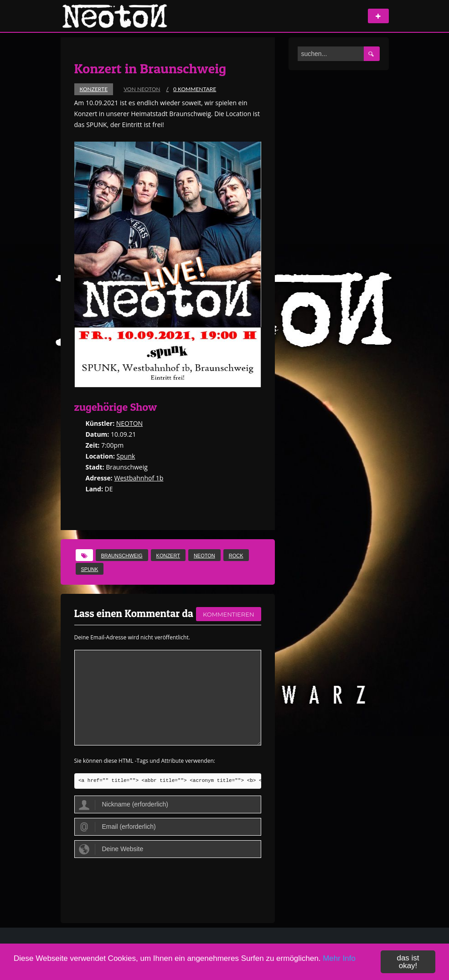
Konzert (168, 556)
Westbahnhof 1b (139, 478)
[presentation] (144, 885)
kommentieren (229, 614)
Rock (236, 556)
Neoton (204, 556)
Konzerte (94, 89)
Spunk (126, 456)
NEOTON (129, 423)
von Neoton (142, 89)
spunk (90, 569)
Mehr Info (339, 958)
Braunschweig (122, 556)
